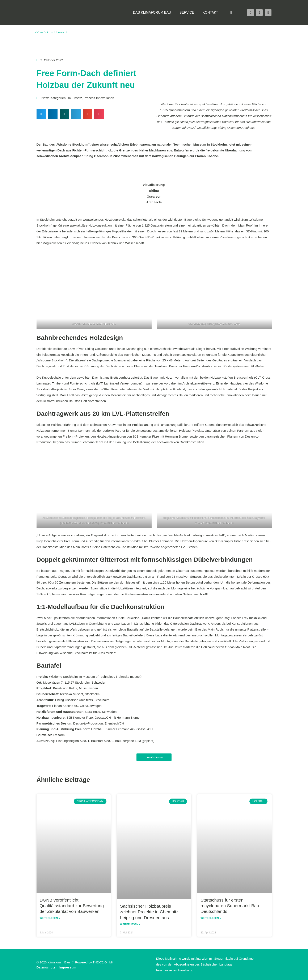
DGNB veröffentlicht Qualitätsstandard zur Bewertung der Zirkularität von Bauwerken (72, 906)
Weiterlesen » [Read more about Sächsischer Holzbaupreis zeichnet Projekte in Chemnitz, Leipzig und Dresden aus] (130, 925)
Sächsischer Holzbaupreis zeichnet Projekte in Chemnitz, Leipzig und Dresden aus (150, 912)
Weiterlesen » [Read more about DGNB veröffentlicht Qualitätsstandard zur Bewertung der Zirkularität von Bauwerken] (50, 918)
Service (187, 12)
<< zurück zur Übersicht (52, 32)
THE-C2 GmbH (103, 962)
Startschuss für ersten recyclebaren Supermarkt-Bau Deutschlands (230, 906)
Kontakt (210, 12)
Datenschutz (46, 968)
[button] (231, 13)
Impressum (68, 968)
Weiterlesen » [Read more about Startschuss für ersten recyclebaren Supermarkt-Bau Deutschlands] (211, 918)
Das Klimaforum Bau (152, 12)
